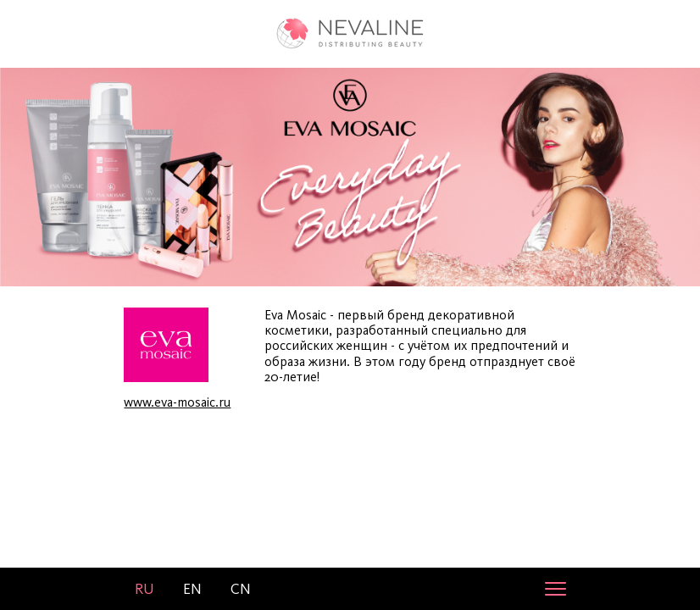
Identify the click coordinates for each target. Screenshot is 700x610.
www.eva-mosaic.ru (177, 402)
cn (241, 589)
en (192, 589)
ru (144, 589)
